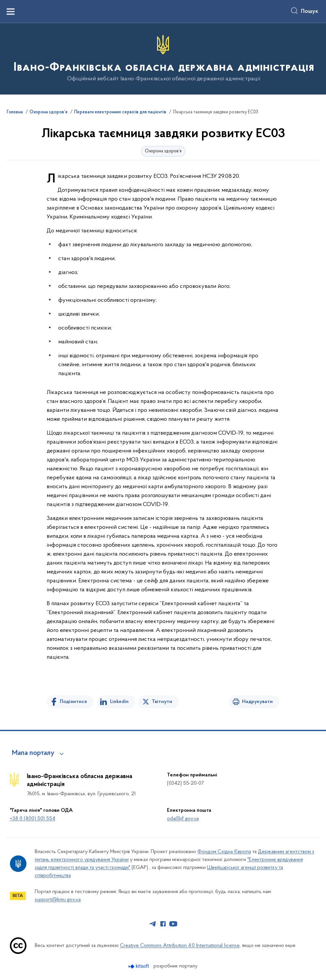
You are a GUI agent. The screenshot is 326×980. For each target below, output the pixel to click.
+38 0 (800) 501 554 (33, 819)
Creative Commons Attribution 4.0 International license (180, 946)
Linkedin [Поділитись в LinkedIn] (119, 702)
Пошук (310, 12)
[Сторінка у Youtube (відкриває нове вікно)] (173, 924)
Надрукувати (257, 702)
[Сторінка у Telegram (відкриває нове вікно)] (153, 924)
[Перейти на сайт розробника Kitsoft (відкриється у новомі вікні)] (139, 966)
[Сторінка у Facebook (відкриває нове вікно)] (163, 924)
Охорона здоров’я (48, 112)
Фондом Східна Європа (224, 852)
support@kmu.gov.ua (58, 900)
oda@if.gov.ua (183, 819)
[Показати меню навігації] (11, 12)
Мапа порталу (33, 753)
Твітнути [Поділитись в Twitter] (162, 702)
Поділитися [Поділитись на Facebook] (73, 702)
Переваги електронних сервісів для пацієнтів (120, 112)
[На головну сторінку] (163, 58)
